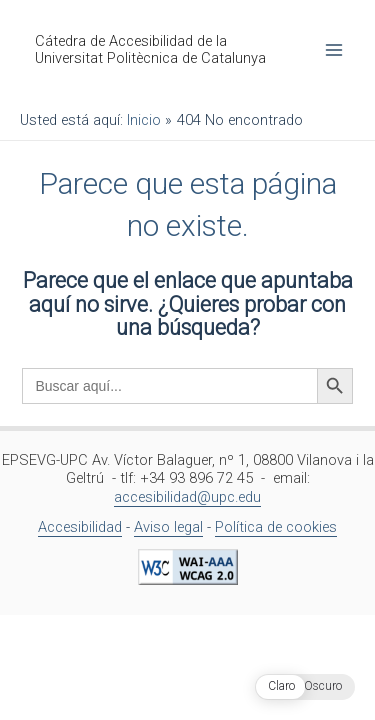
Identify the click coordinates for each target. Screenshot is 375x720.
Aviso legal (168, 527)
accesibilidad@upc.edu (187, 497)
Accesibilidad (80, 527)
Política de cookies (276, 527)
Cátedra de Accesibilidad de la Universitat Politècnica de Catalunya (150, 50)
